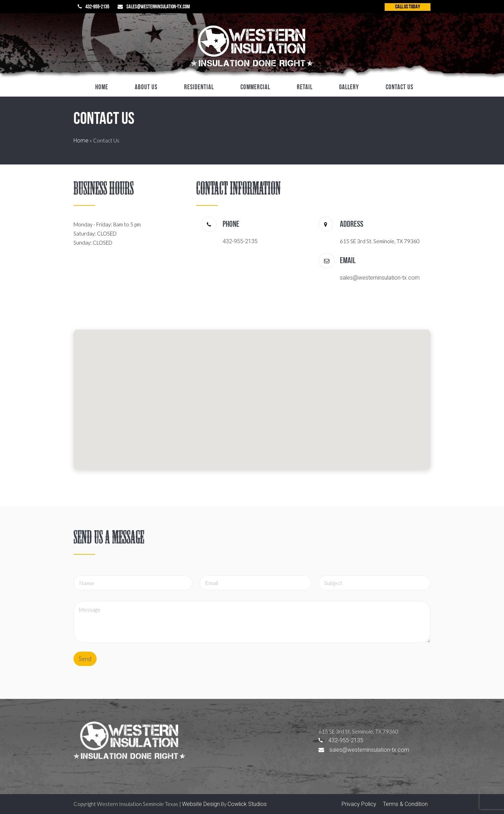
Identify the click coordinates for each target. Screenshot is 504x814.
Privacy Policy (359, 804)
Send (85, 659)
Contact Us (400, 88)
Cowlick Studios (247, 804)
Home (102, 88)
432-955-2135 (97, 7)
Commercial (255, 88)
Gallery (349, 88)
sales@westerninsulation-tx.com (158, 7)
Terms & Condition (405, 804)
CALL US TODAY (408, 7)
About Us (146, 88)
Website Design (201, 804)
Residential (199, 88)
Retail (305, 88)
